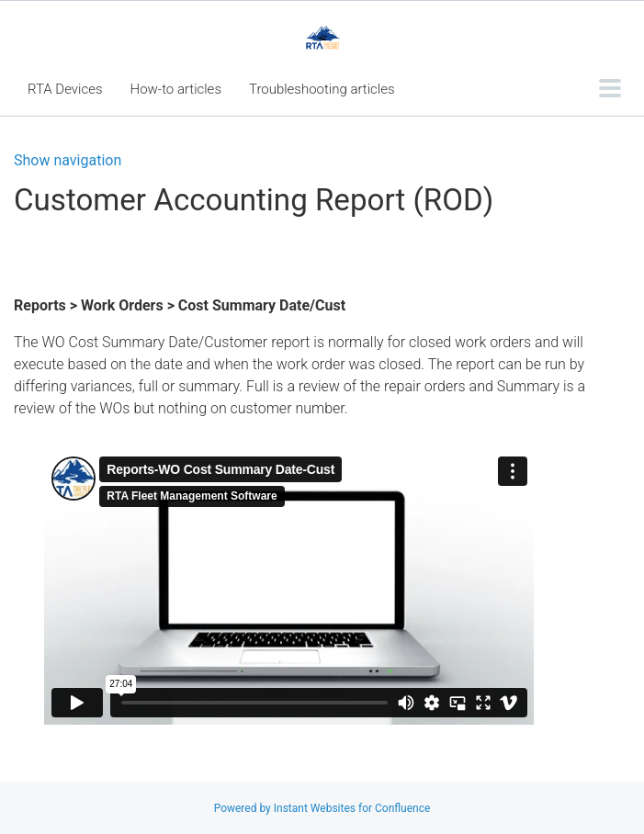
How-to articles (176, 89)
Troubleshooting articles (322, 89)
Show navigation (68, 161)
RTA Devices (65, 89)
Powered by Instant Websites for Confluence (322, 808)
